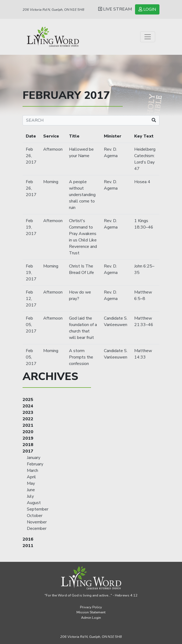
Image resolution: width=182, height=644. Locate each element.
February (35, 464)
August (34, 503)
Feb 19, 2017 (31, 227)
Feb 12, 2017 (31, 299)
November (37, 522)
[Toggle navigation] (148, 37)
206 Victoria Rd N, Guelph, (91, 637)
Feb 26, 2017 (31, 156)
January (34, 458)
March (32, 471)
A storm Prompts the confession (81, 357)
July (30, 496)
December (37, 529)
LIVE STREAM (115, 9)
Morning (51, 182)
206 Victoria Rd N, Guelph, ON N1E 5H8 (53, 10)
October (35, 516)
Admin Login (91, 618)
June (31, 490)
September (38, 509)
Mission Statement (91, 612)
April (31, 477)
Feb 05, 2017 (31, 325)
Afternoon (53, 149)
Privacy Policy (91, 607)
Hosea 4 (142, 182)
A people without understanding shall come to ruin (82, 195)
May (31, 483)
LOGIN (147, 9)
